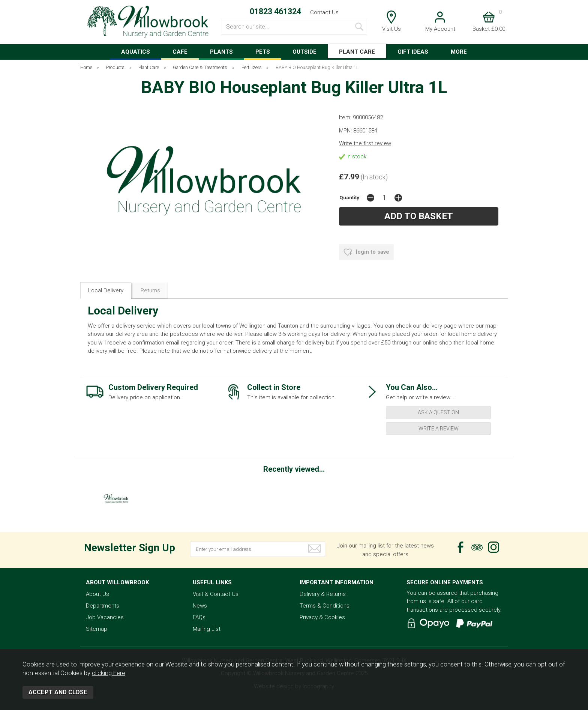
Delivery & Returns (323, 594)
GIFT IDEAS (413, 52)
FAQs (199, 617)
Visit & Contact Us (216, 594)
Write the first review (365, 143)
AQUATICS (136, 52)
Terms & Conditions (325, 606)
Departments (103, 606)
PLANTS (221, 52)
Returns (150, 290)
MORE (459, 52)
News (200, 606)
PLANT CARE (357, 52)
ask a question (438, 412)
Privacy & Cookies (322, 617)
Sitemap (97, 629)
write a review (439, 429)
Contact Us (324, 12)
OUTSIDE (304, 52)
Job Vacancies (105, 617)
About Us (97, 594)
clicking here (109, 673)
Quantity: (350, 197)
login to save (366, 252)
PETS (263, 52)
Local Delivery (106, 290)
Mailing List (207, 629)
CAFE (180, 52)
